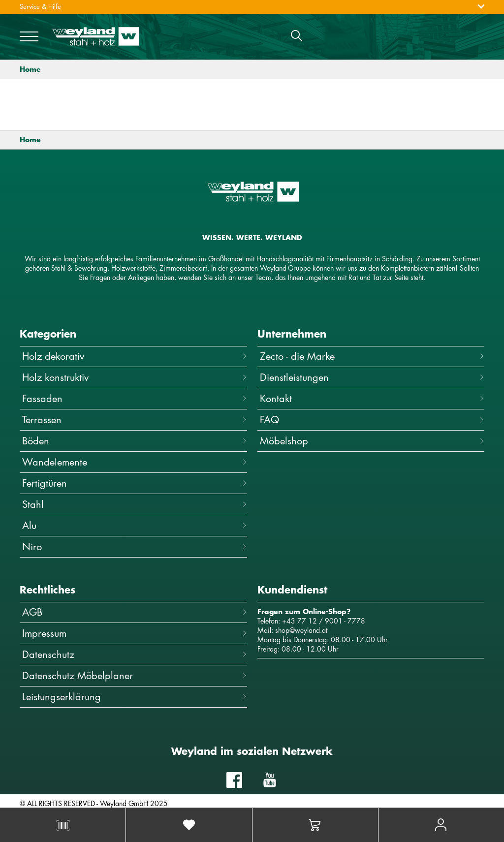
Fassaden (135, 398)
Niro (135, 546)
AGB (135, 612)
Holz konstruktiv (135, 377)
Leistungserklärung (135, 697)
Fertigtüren (135, 483)
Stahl (135, 504)
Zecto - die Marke (372, 356)
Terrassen (135, 420)
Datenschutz (135, 654)
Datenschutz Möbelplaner (135, 675)
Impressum (135, 633)
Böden (135, 441)
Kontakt (372, 398)
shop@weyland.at (301, 630)
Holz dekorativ (135, 356)
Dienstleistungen (372, 377)
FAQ (372, 420)
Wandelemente (135, 462)
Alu (135, 525)
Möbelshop (372, 441)
